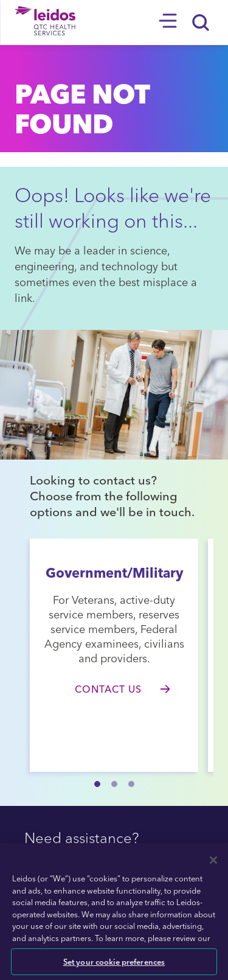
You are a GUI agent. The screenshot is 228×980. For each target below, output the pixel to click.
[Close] (213, 860)
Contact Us (108, 689)
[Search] (201, 23)
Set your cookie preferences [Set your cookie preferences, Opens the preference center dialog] (114, 961)
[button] (97, 784)
